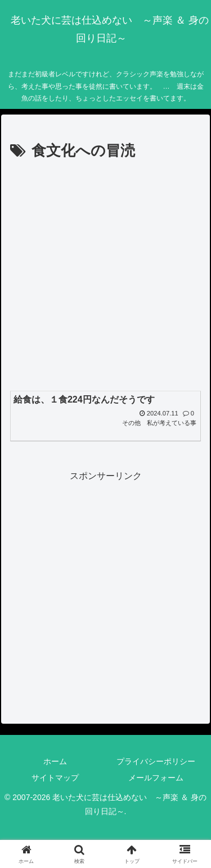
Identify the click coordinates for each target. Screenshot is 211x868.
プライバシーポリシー (156, 761)
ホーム (55, 761)
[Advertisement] (105, 275)
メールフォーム (156, 778)
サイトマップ (55, 778)
